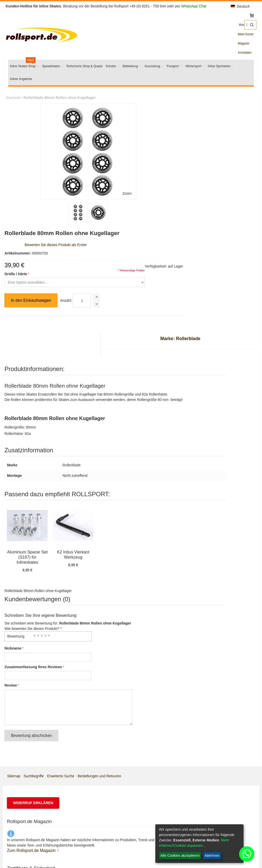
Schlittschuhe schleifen (35, 827)
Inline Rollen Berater (156, 685)
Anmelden (245, 34)
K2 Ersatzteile (28, 814)
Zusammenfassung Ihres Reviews (37, 507)
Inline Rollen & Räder (34, 795)
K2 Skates (25, 782)
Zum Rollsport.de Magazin (35, 702)
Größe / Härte (103, 142)
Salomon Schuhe (31, 808)
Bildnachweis (150, 834)
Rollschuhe (26, 802)
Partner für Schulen (155, 698)
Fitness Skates (213, 814)
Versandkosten (152, 782)
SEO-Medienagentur (90, 855)
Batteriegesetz (151, 795)
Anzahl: (153, 168)
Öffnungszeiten (91, 802)
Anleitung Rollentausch (158, 691)
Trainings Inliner (214, 821)
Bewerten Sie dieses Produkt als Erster (143, 112)
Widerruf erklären (37, 638)
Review (15, 526)
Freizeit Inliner (212, 808)
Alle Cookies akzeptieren (180, 855)
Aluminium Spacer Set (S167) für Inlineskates (31, 398)
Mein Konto (212, 34)
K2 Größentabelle (154, 653)
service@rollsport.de (224, 711)
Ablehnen (212, 855)
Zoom (77, 162)
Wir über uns (89, 782)
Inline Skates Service (157, 646)
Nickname (17, 489)
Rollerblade (26, 789)
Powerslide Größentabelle (161, 666)
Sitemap (16, 611)
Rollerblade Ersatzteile (35, 821)
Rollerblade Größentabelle (161, 659)
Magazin (229, 34)
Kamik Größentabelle (157, 678)
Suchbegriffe (36, 611)
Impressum (87, 795)
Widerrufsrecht (152, 821)
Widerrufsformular (154, 827)
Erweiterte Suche (63, 611)
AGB (82, 789)
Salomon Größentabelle (159, 672)
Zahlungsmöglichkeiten (158, 789)
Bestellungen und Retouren (102, 611)
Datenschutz (150, 802)
